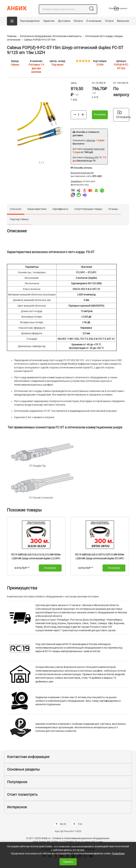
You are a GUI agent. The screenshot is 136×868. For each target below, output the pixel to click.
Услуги (109, 21)
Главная (12, 36)
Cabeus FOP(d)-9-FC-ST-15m (40, 40)
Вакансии (123, 21)
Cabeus (15, 65)
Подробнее (118, 853)
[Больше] (83, 115)
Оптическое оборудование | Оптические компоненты (51, 36)
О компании (94, 21)
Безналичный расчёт (82, 173)
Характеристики (37, 209)
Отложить (123, 115)
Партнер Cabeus (19, 219)
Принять (68, 862)
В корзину (100, 114)
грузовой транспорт (94, 149)
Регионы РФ (92, 157)
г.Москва (90, 140)
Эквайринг (76, 181)
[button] (12, 21)
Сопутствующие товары (88, 209)
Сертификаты (60, 209)
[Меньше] (75, 115)
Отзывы (113, 209)
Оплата (78, 21)
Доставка (64, 21)
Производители (30, 21)
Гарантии (49, 21)
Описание (16, 209)
